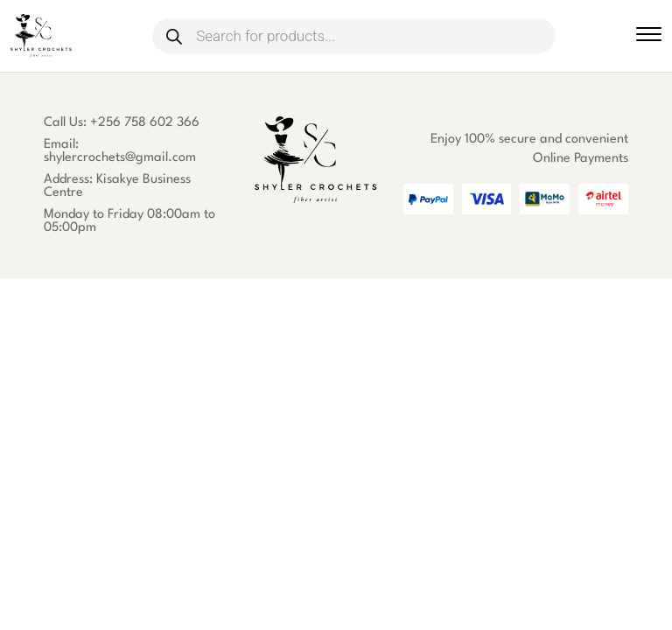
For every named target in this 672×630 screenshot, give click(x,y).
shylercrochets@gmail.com (120, 158)
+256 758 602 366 (145, 123)
